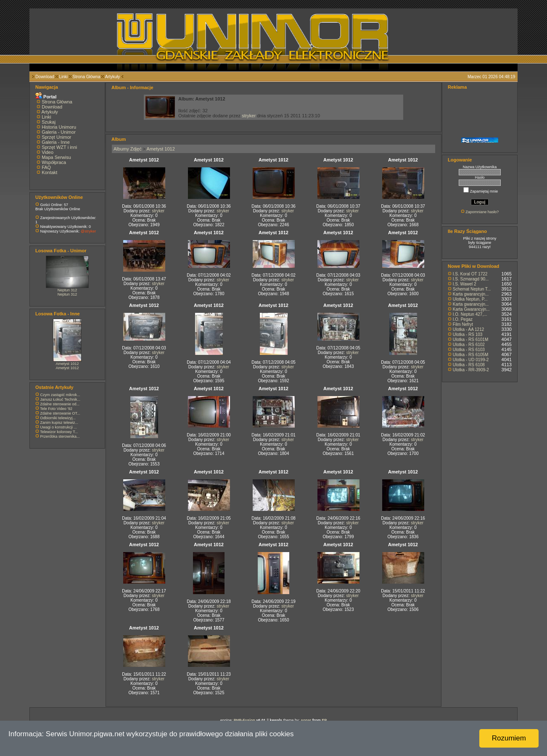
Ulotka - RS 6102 (469, 345)
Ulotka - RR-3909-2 (471, 370)
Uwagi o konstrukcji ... (59, 427)
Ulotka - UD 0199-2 (471, 360)
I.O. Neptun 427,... (470, 314)
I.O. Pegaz (463, 319)
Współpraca (54, 162)
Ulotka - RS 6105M (470, 355)
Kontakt (49, 172)
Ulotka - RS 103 (468, 334)
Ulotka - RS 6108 (469, 365)
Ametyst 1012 (67, 364)
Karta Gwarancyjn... (471, 309)
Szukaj (49, 122)
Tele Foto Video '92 (56, 409)
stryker (249, 116)
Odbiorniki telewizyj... (58, 418)
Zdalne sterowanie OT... (60, 413)
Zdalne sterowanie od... (60, 404)
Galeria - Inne (56, 142)
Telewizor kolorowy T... (59, 432)
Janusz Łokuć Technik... (60, 399)
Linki (63, 77)
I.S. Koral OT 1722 (470, 274)
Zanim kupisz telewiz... (59, 423)
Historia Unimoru (59, 127)
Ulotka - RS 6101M (470, 340)
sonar (306, 720)
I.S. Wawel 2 (465, 284)
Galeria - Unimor (59, 132)
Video (48, 152)
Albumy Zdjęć (128, 149)
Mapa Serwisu (56, 157)
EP (324, 720)
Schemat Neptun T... (472, 289)
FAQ (46, 167)
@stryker (88, 231)
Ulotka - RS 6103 (469, 350)
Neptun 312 (67, 290)
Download (45, 77)
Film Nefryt (463, 324)
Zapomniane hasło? (482, 212)
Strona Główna (87, 77)
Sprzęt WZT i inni (59, 147)
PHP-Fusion (244, 720)
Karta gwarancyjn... (471, 294)
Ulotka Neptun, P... (470, 299)
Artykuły (113, 77)
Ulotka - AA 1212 (469, 329)
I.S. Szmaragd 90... (471, 279)
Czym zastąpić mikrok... (60, 395)
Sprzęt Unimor (56, 137)
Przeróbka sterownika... (60, 436)
